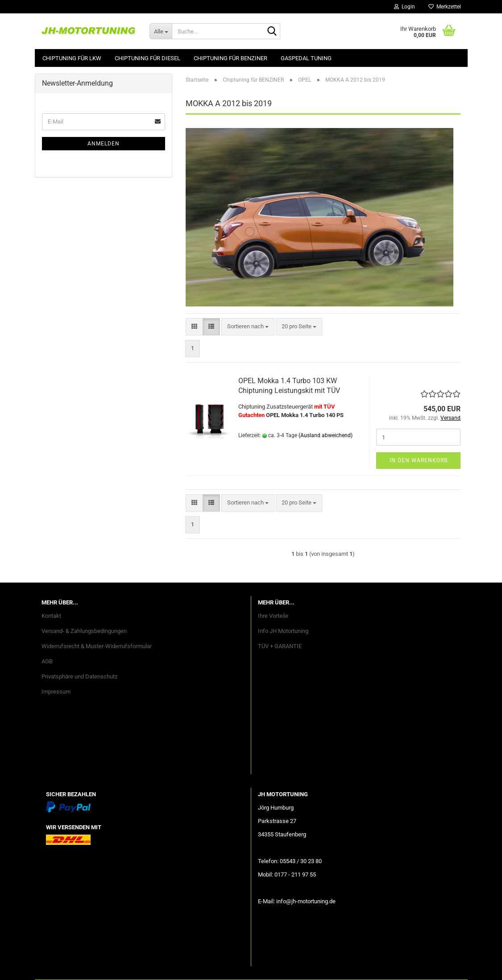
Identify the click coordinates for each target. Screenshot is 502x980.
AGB (47, 661)
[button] (194, 327)
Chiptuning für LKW (72, 58)
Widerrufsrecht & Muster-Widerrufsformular (97, 646)
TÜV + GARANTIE (280, 646)
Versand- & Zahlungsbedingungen (84, 631)
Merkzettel (445, 7)
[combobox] (248, 327)
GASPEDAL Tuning (306, 58)
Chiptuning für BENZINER (230, 58)
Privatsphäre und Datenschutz (79, 676)
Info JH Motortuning (283, 631)
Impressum (56, 692)
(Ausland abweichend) (326, 435)
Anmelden (104, 144)
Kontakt (51, 616)
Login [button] (405, 7)
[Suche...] (161, 31)
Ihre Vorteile (273, 616)
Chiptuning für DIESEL (147, 58)
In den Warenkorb (419, 460)
